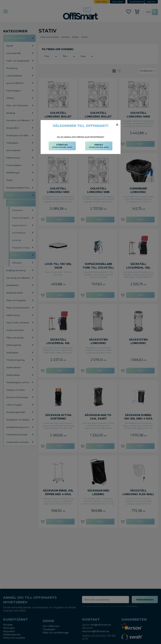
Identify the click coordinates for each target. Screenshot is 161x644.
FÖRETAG (62, 146)
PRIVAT (99, 146)
